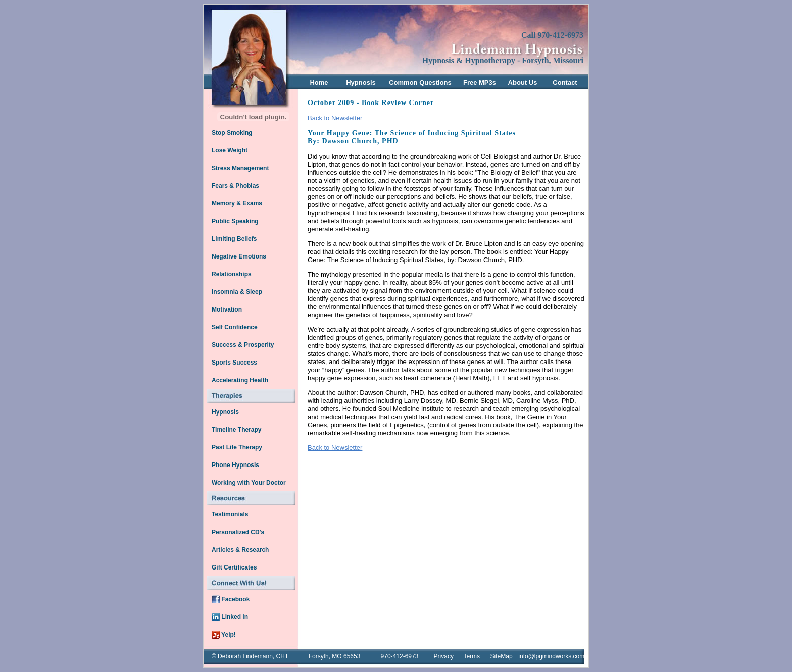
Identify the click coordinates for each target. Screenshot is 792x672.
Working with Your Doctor (249, 483)
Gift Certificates (234, 567)
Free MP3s (480, 83)
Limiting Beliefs (234, 239)
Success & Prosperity (243, 345)
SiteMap (502, 656)
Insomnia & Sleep (237, 292)
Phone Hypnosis (235, 465)
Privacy (444, 656)
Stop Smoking (232, 133)
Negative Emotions (239, 256)
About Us (523, 83)
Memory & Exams (237, 203)
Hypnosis (361, 83)
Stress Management (240, 168)
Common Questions (420, 83)
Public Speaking (235, 221)
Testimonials (230, 514)
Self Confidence (235, 327)
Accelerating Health (240, 380)
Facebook (231, 599)
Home (319, 83)
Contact (565, 83)
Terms (472, 656)
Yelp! (224, 635)
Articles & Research (240, 550)
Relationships (232, 274)
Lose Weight (230, 150)
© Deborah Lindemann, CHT (250, 656)
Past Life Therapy (237, 447)
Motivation (227, 309)
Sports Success (234, 363)
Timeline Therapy (236, 430)
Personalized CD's (238, 532)
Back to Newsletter (335, 118)
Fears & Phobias (235, 186)
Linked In (230, 617)
